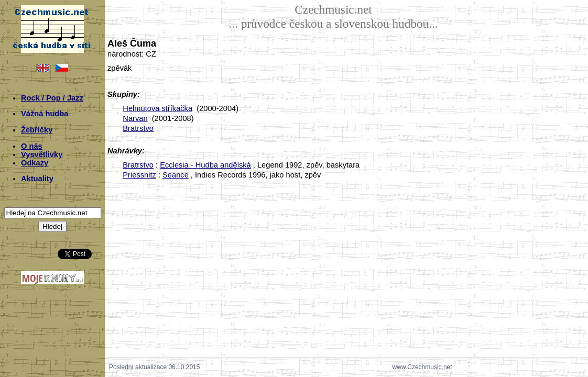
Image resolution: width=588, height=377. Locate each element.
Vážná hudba (45, 114)
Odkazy (35, 163)
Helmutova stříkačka (157, 108)
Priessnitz (139, 175)
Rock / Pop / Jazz (52, 98)
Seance (176, 175)
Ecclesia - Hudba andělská (205, 165)
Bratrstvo (138, 128)
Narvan (135, 118)
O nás (32, 146)
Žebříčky (37, 130)
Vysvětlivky (42, 154)
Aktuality (37, 179)
